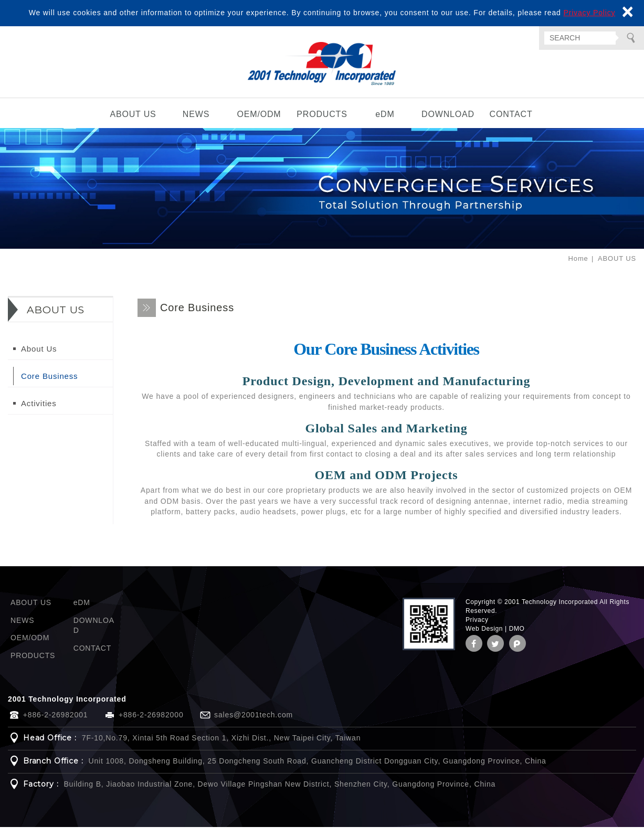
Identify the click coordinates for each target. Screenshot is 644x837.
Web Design (484, 639)
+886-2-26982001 (56, 725)
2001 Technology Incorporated (322, 68)
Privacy (477, 630)
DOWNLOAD (448, 124)
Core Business (49, 386)
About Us (39, 359)
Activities (39, 413)
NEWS (196, 124)
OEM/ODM (259, 124)
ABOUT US (133, 124)
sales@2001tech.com (254, 725)
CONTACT (511, 124)
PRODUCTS (322, 124)
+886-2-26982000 (151, 725)
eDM (385, 124)
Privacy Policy (589, 13)
